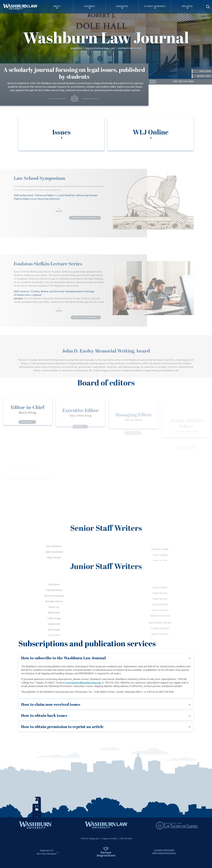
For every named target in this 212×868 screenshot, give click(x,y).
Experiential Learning (97, 48)
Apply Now (205, 71)
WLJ (113, 48)
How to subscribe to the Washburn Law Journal (63, 656)
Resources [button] (187, 6)
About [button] (57, 6)
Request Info (204, 76)
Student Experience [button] (155, 6)
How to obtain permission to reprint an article (62, 725)
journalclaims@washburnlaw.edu (83, 681)
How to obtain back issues (44, 714)
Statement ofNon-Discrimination (47, 850)
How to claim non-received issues (51, 703)
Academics (76, 48)
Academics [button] (89, 6)
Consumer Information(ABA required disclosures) (164, 850)
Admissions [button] (122, 6)
